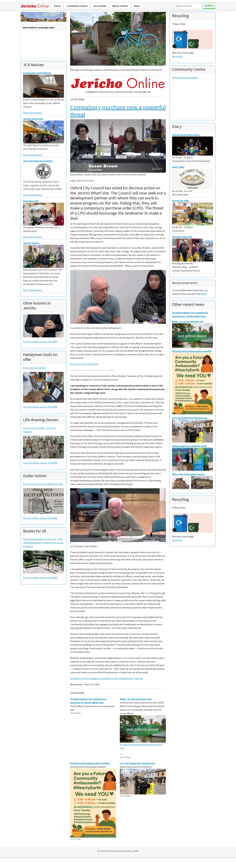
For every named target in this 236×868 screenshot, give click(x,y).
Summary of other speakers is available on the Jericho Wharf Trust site (107, 678)
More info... (178, 56)
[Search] (188, 6)
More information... (33, 113)
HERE (203, 294)
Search (209, 6)
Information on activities (185, 77)
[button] (77, 43)
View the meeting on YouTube (84, 364)
